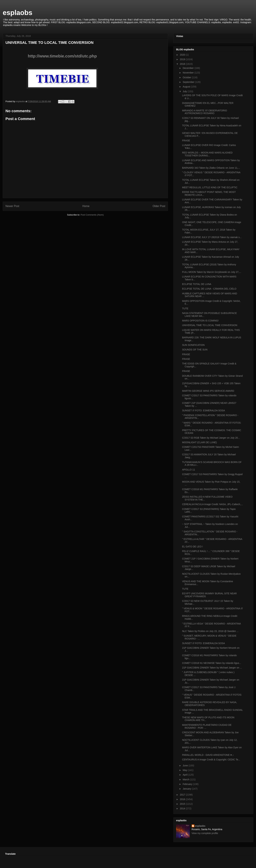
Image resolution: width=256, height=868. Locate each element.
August (187, 87)
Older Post (159, 206)
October (187, 77)
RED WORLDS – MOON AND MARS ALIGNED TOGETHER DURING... (207, 154)
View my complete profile (205, 833)
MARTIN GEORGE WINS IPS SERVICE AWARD (208, 391)
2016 (183, 799)
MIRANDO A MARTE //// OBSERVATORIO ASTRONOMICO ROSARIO (205, 112)
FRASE (186, 141)
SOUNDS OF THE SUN (195, 350)
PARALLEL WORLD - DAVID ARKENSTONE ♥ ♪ (208, 755)
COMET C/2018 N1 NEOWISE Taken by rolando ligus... (212, 663)
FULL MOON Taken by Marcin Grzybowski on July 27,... (212, 272)
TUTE (185, 308)
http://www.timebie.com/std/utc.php (62, 56)
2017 (183, 795)
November (188, 73)
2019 (183, 59)
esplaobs (17, 13)
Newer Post (12, 206)
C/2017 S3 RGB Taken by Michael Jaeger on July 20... (211, 438)
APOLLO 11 (189, 470)
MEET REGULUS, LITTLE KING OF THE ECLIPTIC (210, 187)
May (185, 770)
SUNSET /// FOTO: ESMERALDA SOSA (204, 410)
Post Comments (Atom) (92, 215)
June (186, 766)
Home (86, 206)
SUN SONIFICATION (193, 345)
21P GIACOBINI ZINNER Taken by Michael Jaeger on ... (212, 668)
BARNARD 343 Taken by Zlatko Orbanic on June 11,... (211, 168)
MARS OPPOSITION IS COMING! (200, 321)
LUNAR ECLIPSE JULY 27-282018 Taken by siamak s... (212, 237)
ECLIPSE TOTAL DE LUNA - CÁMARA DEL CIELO (209, 289)
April (185, 775)
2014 (183, 808)
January (187, 789)
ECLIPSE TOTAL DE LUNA (197, 284)
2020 (183, 55)
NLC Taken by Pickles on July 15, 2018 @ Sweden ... (210, 631)
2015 (183, 804)
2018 (183, 64)
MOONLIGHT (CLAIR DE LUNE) (200, 442)
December (188, 68)
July (185, 91)
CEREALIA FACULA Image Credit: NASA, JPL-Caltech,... (212, 504)
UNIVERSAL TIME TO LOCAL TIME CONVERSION (210, 325)
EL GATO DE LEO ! (193, 547)
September (189, 82)
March (186, 779)
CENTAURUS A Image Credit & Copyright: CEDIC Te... (211, 760)
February (188, 784)
